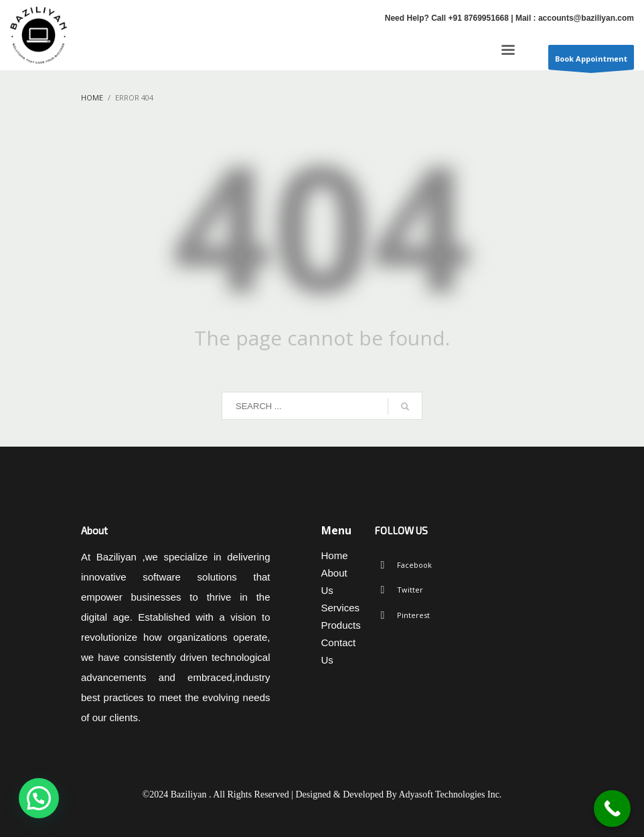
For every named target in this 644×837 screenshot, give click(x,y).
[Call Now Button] (612, 809)
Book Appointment (591, 62)
